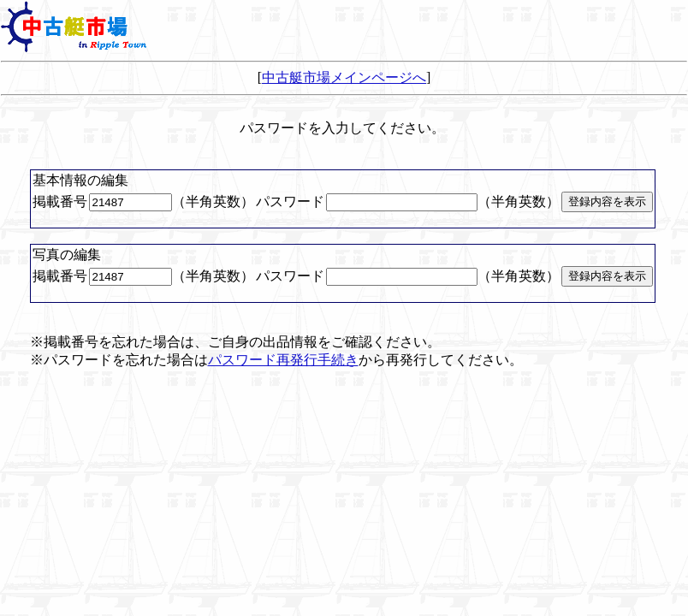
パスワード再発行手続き (283, 360)
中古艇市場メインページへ (344, 77)
